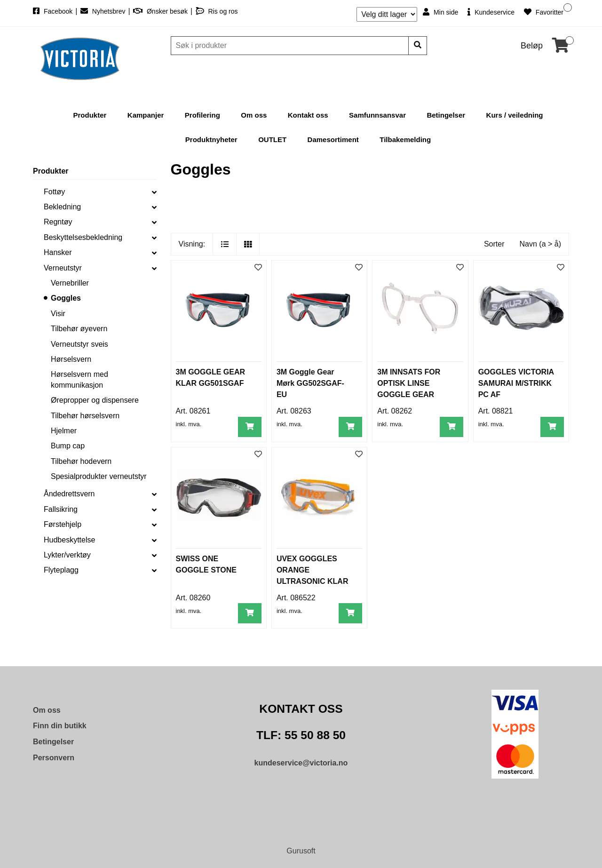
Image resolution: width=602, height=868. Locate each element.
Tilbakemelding (405, 139)
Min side (440, 12)
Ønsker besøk (161, 11)
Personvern (54, 758)
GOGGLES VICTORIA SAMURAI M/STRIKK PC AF (516, 383)
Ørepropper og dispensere (95, 400)
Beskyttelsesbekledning (83, 237)
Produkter (90, 115)
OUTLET (272, 139)
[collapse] (154, 192)
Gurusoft (301, 851)
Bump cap (68, 446)
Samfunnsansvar (377, 115)
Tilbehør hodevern (81, 461)
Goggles (66, 298)
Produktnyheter (211, 139)
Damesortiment (333, 139)
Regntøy (58, 222)
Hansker (58, 252)
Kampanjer (146, 115)
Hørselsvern (71, 359)
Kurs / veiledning (515, 115)
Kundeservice (491, 12)
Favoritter (544, 12)
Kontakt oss (308, 115)
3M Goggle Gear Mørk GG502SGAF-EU (310, 383)
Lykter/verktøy (67, 555)
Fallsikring (61, 509)
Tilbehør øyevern (79, 329)
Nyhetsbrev (104, 11)
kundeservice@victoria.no (301, 763)
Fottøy (54, 192)
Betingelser (446, 115)
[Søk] (291, 46)
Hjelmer (64, 431)
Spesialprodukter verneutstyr (99, 476)
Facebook (54, 11)
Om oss (254, 115)
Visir (58, 314)
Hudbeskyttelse (69, 540)
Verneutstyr (63, 268)
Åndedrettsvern (69, 494)
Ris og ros (217, 11)
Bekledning (62, 207)
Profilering (202, 115)
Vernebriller (70, 283)
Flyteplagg (61, 570)
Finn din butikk (60, 726)
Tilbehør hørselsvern (85, 416)
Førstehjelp (63, 524)
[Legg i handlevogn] (250, 427)
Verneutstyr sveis (79, 344)
